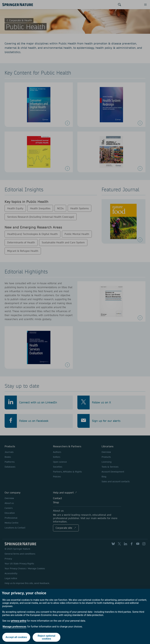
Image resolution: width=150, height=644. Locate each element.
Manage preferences (14, 627)
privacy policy (19, 621)
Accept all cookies (16, 637)
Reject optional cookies (47, 637)
